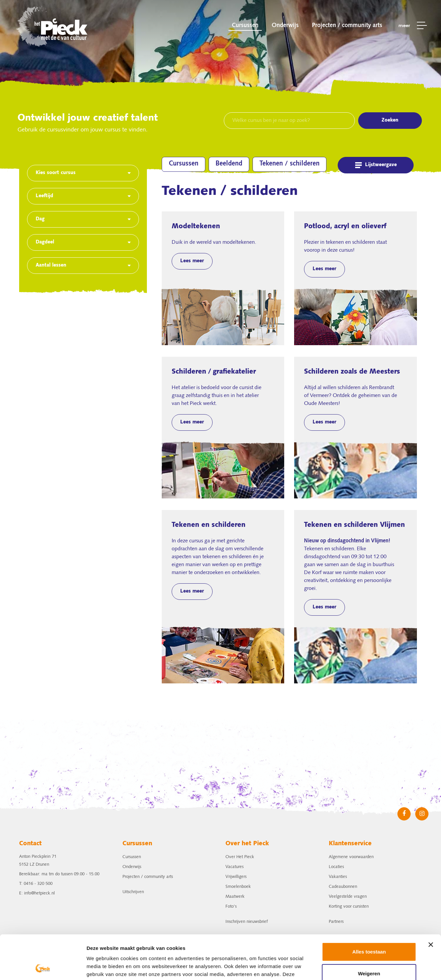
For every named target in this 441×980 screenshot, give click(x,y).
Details (95, 967)
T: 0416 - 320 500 (36, 884)
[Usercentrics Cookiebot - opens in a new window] (43, 967)
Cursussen (245, 25)
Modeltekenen (223, 278)
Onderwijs (285, 25)
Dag (40, 219)
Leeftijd (44, 196)
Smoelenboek (238, 887)
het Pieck (53, 26)
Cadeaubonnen (343, 887)
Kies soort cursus (56, 173)
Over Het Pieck (240, 857)
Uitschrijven (133, 892)
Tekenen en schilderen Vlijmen (356, 597)
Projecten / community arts (347, 25)
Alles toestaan (369, 910)
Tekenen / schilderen (289, 164)
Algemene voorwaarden (351, 857)
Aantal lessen (51, 266)
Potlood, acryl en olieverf (356, 278)
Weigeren (369, 932)
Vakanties (338, 877)
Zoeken (390, 121)
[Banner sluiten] (431, 903)
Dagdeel (45, 242)
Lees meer (192, 261)
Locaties (336, 867)
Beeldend (229, 164)
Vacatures (235, 867)
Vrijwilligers (236, 877)
